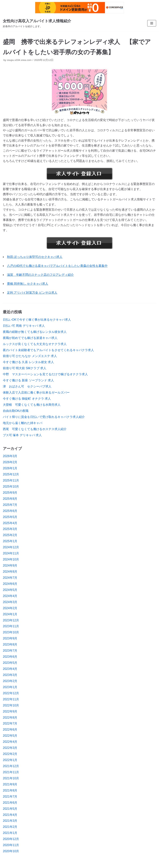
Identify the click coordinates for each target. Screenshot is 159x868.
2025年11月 (11, 480)
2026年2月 (10, 462)
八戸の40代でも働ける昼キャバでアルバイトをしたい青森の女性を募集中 (57, 266)
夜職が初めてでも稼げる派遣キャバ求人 (30, 338)
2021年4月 (10, 815)
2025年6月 (10, 511)
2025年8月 (10, 499)
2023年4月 (10, 669)
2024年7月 (10, 578)
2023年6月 (10, 657)
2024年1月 (10, 614)
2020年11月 (11, 845)
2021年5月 (10, 809)
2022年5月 (10, 736)
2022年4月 (10, 742)
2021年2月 (10, 827)
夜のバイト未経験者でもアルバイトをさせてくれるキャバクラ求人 (48, 350)
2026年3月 (10, 456)
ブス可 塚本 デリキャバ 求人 (22, 435)
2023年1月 (10, 687)
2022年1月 (10, 760)
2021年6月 (10, 803)
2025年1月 (10, 541)
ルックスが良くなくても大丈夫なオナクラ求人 (35, 344)
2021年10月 (11, 778)
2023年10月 (11, 632)
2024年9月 (10, 566)
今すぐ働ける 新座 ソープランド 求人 (28, 380)
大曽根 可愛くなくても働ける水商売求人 (32, 405)
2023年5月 (10, 663)
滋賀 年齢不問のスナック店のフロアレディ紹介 (40, 275)
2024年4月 (10, 596)
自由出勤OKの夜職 (16, 411)
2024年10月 (11, 559)
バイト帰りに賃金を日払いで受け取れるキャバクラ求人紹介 (44, 417)
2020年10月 (11, 851)
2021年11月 (11, 772)
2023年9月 (10, 638)
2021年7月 (10, 797)
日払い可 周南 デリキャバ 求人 (24, 326)
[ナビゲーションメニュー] (152, 23)
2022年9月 (10, 711)
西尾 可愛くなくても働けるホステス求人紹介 (35, 429)
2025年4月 (10, 523)
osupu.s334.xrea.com (19, 60)
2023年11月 (11, 626)
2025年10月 (11, 487)
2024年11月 (11, 553)
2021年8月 (10, 790)
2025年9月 (10, 493)
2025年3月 (10, 529)
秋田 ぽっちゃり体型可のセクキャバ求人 (35, 257)
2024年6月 (10, 584)
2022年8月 (10, 718)
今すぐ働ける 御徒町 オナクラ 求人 (27, 399)
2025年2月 (10, 535)
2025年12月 (11, 474)
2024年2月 (10, 608)
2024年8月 (10, 572)
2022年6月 (10, 730)
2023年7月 (10, 651)
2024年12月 (11, 547)
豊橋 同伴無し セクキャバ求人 (28, 284)
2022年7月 (10, 723)
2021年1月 (10, 833)
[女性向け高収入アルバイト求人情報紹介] (37, 23)
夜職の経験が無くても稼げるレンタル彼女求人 (35, 332)
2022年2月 (10, 754)
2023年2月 (10, 681)
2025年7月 (10, 505)
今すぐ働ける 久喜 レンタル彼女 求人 (28, 362)
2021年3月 (10, 821)
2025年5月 (10, 517)
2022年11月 (11, 699)
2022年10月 (11, 705)
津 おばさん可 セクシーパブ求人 (27, 386)
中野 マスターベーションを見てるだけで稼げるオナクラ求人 (45, 374)
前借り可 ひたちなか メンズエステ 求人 (30, 356)
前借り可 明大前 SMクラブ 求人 (25, 368)
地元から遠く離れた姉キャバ (23, 423)
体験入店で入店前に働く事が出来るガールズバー (36, 393)
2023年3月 (10, 675)
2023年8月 (10, 644)
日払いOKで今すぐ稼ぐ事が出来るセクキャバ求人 (37, 320)
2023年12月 (11, 620)
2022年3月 (10, 748)
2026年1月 (10, 468)
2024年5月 (10, 590)
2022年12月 (11, 693)
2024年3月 (10, 602)
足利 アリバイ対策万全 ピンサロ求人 (32, 293)
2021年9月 (10, 784)
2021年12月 (11, 766)
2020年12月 (11, 839)
